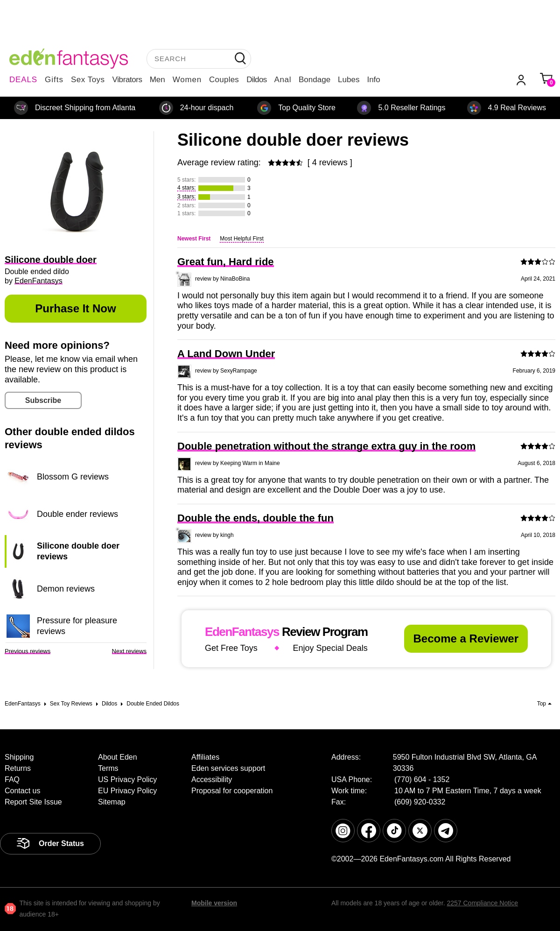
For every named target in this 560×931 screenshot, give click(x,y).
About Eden (118, 757)
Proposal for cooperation (232, 791)
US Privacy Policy (127, 779)
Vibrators (127, 80)
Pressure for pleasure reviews (77, 626)
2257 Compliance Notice (482, 903)
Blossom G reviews (73, 477)
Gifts (54, 80)
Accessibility (212, 779)
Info (373, 80)
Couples (224, 80)
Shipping (19, 757)
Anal (283, 80)
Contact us (22, 791)
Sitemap (112, 802)
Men (157, 80)
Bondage (315, 80)
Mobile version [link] (214, 903)
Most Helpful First (241, 239)
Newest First (194, 239)
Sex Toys (88, 80)
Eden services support (228, 768)
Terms (108, 768)
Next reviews (129, 651)
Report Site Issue (33, 802)
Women (187, 80)
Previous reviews (28, 651)
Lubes (349, 80)
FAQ (12, 779)
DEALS (23, 80)
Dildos (256, 80)
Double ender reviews (77, 514)
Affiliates (205, 757)
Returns (18, 768)
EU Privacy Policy (127, 791)
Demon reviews (66, 589)
